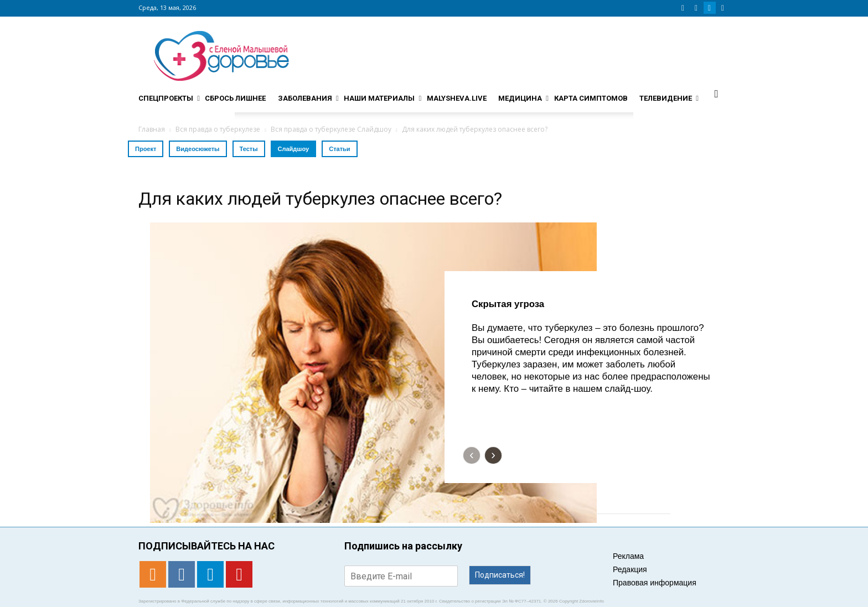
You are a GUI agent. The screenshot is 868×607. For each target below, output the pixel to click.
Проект (146, 149)
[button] (716, 94)
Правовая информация (655, 583)
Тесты (249, 149)
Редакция (630, 569)
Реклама (628, 556)
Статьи (339, 149)
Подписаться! (500, 575)
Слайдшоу (294, 149)
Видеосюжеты (198, 149)
